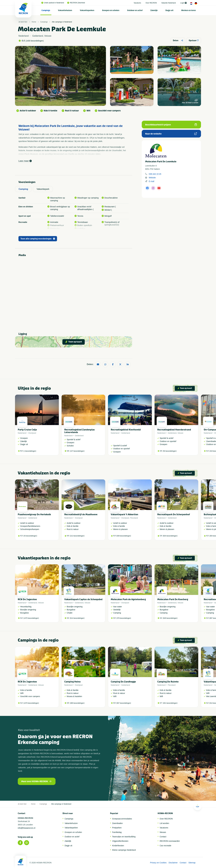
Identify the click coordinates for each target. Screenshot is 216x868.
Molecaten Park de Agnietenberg (128, 599)
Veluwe (180, 433)
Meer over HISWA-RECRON (36, 781)
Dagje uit (169, 10)
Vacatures (137, 3)
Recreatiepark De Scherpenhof (174, 514)
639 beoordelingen (124, 536)
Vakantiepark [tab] (43, 189)
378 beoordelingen (124, 618)
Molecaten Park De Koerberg (173, 599)
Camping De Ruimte (168, 682)
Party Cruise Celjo (27, 430)
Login (183, 3)
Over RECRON (151, 3)
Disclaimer (173, 863)
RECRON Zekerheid (76, 3)
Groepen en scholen (111, 10)
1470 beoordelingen (31, 618)
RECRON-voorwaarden (170, 841)
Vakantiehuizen (65, 10)
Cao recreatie (165, 846)
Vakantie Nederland (169, 3)
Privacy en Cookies (158, 863)
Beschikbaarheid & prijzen (171, 125)
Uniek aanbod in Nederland (53, 3)
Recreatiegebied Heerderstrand (174, 430)
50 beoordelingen (170, 451)
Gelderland (79, 436)
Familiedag (117, 832)
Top (197, 806)
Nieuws (163, 832)
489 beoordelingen (77, 703)
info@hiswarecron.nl (27, 828)
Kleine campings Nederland (124, 850)
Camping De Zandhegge (123, 682)
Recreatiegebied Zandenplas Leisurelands (79, 431)
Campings (46, 10)
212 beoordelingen (77, 536)
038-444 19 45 (155, 174)
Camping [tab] (23, 189)
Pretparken (117, 828)
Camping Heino (72, 682)
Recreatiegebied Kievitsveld (126, 430)
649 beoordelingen (170, 618)
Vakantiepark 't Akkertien (124, 514)
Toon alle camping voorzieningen (38, 239)
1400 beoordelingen (35, 41)
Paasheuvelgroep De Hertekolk (34, 514)
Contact (163, 837)
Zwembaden (117, 823)
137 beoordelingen (77, 451)
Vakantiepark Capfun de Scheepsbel (83, 599)
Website (152, 178)
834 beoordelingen (170, 536)
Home (34, 22)
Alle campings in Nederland (62, 22)
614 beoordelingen (77, 618)
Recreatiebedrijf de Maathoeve (81, 514)
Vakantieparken (87, 10)
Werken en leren (189, 10)
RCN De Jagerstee (27, 599)
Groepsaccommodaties (122, 819)
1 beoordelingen (30, 451)
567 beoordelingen (124, 703)
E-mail (152, 181)
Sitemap (192, 863)
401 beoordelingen (170, 703)
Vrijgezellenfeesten (120, 841)
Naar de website (171, 134)
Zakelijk (154, 10)
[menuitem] (46, 10)
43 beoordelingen (30, 536)
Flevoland (134, 518)
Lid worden (164, 823)
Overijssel (32, 433)
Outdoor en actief (135, 10)
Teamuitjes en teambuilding (124, 837)
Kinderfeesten (118, 846)
